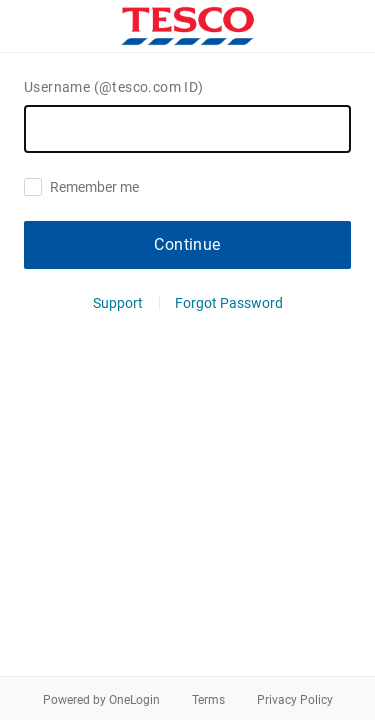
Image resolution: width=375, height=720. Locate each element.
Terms (208, 700)
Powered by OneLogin (101, 700)
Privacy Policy (295, 700)
